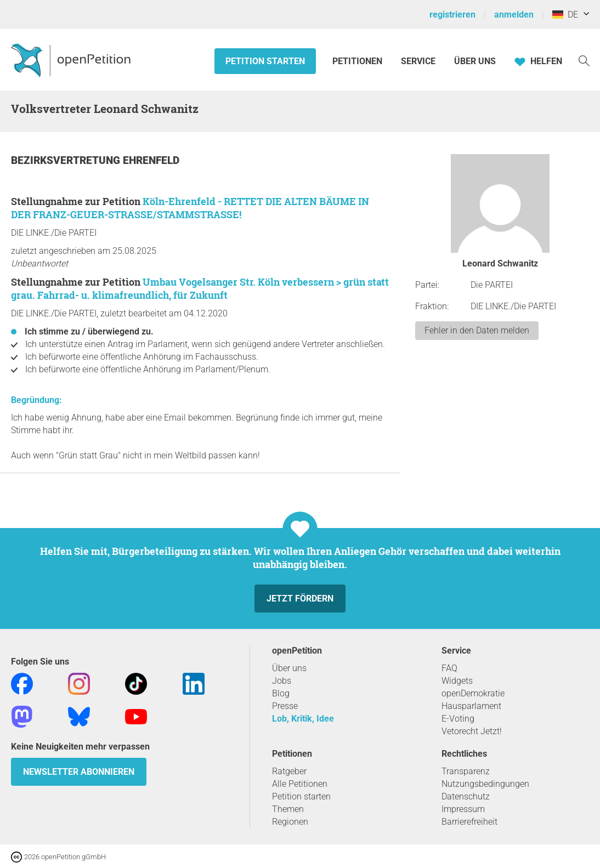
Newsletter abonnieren (79, 772)
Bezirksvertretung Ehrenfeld (95, 160)
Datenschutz (466, 796)
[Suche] (584, 60)
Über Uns (475, 61)
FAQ (449, 668)
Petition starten (265, 61)
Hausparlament (471, 706)
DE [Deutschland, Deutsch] (565, 15)
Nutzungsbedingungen (485, 784)
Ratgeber (289, 771)
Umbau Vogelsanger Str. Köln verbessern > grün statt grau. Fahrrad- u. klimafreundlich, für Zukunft (200, 288)
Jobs (282, 681)
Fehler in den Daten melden (477, 330)
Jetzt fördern (300, 598)
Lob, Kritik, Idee (303, 719)
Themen (288, 809)
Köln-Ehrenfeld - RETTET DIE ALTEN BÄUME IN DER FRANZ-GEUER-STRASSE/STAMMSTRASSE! (190, 208)
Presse (285, 706)
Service (418, 61)
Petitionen (358, 61)
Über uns (289, 668)
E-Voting (458, 719)
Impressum (463, 809)
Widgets (457, 681)
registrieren (452, 15)
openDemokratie (473, 693)
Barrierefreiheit (469, 822)
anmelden (514, 15)
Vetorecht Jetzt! (472, 731)
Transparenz (466, 771)
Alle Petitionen (300, 784)
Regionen (290, 822)
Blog (281, 693)
